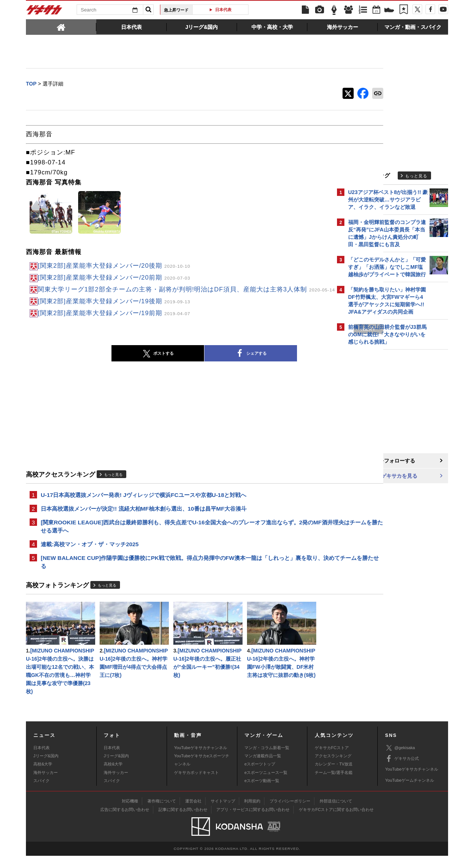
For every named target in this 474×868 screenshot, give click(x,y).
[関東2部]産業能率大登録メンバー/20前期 (114, 278)
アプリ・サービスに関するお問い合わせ (253, 822)
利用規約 (252, 813)
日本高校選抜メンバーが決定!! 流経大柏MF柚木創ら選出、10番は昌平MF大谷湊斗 (144, 517)
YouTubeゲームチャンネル (410, 792)
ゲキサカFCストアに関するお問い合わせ (336, 822)
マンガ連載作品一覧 (263, 768)
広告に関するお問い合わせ (125, 822)
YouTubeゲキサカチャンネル (201, 759)
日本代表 (223, 10)
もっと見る (113, 482)
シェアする (218, 361)
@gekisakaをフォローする (378, 461)
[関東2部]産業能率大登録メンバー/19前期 (114, 320)
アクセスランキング (333, 768)
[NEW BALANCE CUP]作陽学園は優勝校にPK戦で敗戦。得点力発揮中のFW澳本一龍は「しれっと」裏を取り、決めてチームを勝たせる (176, 572)
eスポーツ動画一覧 (262, 793)
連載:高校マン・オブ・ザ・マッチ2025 (90, 553)
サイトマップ (223, 813)
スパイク (41, 793)
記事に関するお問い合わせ (183, 822)
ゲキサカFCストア (332, 759)
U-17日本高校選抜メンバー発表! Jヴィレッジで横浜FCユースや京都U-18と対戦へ (143, 503)
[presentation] (61, 27)
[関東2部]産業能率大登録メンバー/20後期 (114, 266)
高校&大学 (43, 776)
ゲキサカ (44, 12)
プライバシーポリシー (290, 813)
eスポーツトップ (260, 776)
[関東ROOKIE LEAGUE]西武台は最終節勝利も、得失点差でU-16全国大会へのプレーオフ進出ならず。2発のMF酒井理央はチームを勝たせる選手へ (177, 535)
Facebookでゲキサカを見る (379, 476)
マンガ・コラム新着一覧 (267, 759)
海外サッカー (46, 785)
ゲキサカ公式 (402, 771)
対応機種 (130, 813)
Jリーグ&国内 (46, 768)
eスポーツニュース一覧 (266, 785)
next (304, 336)
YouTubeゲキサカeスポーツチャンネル (202, 772)
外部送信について (336, 813)
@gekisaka (400, 760)
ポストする (126, 361)
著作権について (162, 813)
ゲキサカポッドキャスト (196, 785)
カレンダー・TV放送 (334, 776)
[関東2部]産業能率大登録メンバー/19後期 (114, 309)
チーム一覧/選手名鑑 (334, 785)
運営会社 (193, 813)
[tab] (61, 27)
